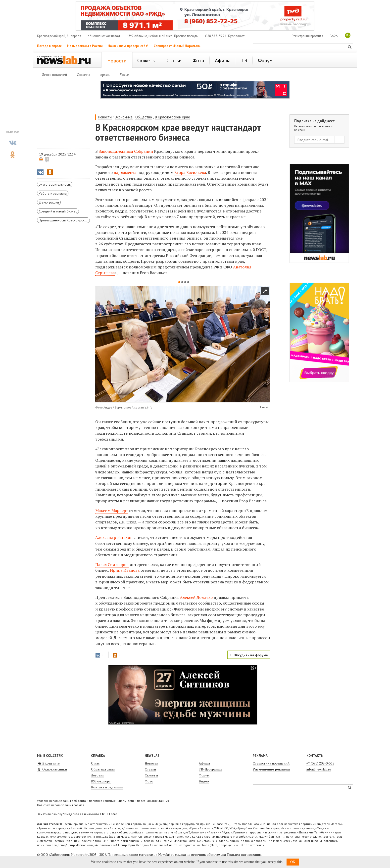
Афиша (204, 763)
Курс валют (236, 36)
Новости (105, 117)
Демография (49, 202)
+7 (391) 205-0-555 (320, 763)
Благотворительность (55, 184)
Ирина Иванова (125, 570)
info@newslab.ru (319, 769)
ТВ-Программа (211, 769)
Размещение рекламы (271, 769)
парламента (125, 172)
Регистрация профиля (308, 36)
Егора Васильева (190, 172)
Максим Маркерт (112, 511)
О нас (95, 763)
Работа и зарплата (53, 193)
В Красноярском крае (172, 117)
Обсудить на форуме (251, 655)
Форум (204, 775)
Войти (334, 36)
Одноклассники (52, 769)
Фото (149, 781)
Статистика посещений (271, 763)
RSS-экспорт (101, 781)
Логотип (98, 775)
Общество (144, 117)
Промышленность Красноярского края (64, 220)
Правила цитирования (244, 855)
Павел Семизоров (112, 564)
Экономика (124, 117)
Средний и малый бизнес (58, 211)
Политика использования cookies (61, 805)
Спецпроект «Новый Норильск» (177, 46)
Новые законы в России (85, 46)
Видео (204, 781)
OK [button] (293, 862)
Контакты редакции (107, 787)
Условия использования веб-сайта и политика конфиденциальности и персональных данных (103, 801)
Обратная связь (103, 769)
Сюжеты (151, 775)
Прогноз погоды (186, 36)
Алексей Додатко (197, 597)
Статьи (150, 769)
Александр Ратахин (114, 537)
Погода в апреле (49, 46)
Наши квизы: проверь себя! (128, 46)
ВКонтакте (48, 763)
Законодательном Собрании (126, 151)
